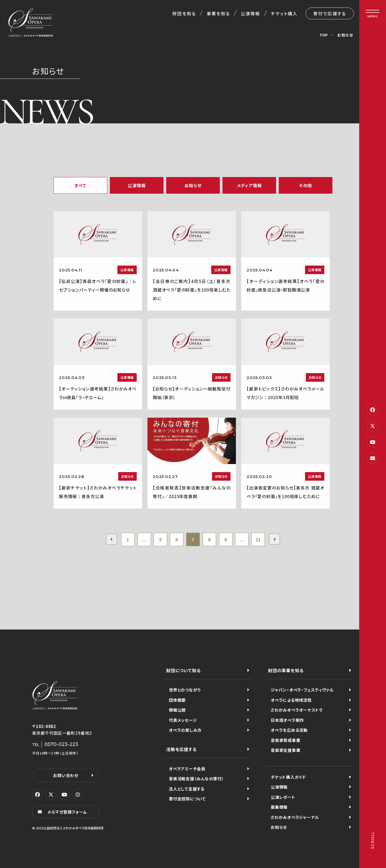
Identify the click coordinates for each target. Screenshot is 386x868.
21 (258, 539)
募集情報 (279, 807)
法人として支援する (187, 789)
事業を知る (218, 13)
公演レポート (283, 797)
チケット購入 (284, 13)
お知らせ (193, 185)
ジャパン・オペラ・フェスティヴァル (302, 690)
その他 (306, 185)
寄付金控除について (187, 799)
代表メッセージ (183, 720)
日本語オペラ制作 (287, 720)
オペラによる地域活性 (291, 700)
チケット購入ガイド (288, 777)
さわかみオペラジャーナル (295, 817)
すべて (80, 185)
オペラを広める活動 (289, 730)
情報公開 (177, 710)
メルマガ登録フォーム (67, 812)
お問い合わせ (66, 775)
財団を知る (184, 13)
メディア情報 (249, 185)
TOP (324, 35)
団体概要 (177, 700)
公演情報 (250, 13)
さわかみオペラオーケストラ (297, 710)
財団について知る (183, 670)
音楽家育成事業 (285, 740)
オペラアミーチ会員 (187, 769)
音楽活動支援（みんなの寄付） (196, 779)
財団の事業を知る (286, 670)
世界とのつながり (185, 690)
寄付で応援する (330, 13)
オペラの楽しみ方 (185, 730)
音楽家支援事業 (285, 750)
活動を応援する (181, 749)
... (144, 539)
